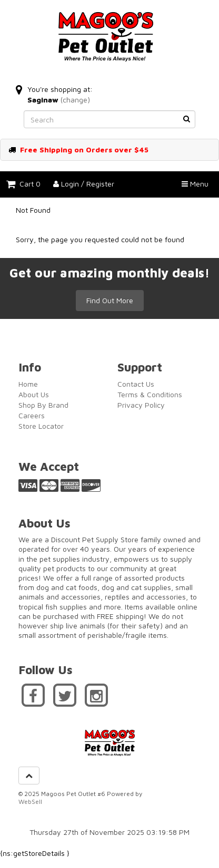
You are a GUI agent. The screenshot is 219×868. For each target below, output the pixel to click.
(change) (75, 100)
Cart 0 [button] (23, 184)
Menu (195, 184)
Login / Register (84, 184)
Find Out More (110, 300)
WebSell (30, 802)
